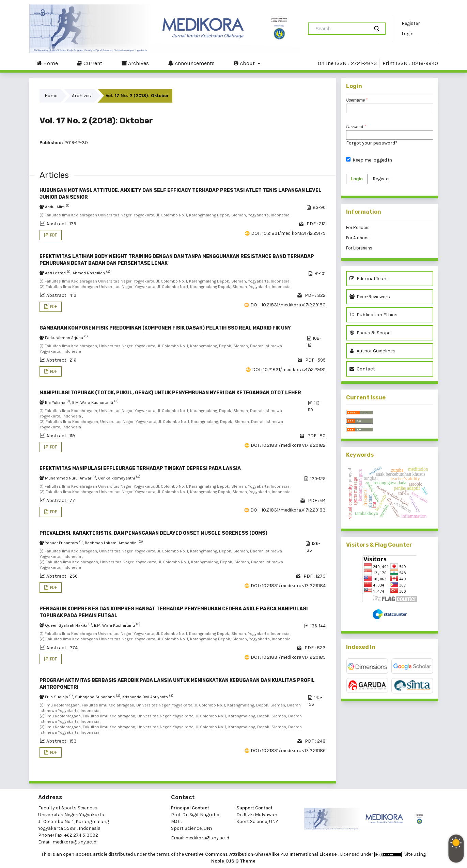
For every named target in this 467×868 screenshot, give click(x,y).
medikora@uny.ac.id (74, 842)
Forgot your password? (372, 143)
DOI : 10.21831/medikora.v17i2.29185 (288, 657)
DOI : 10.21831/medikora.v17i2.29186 (288, 751)
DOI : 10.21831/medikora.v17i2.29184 (288, 586)
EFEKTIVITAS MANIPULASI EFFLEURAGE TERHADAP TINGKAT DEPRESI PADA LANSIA (140, 468)
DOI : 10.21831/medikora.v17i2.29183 (288, 510)
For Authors (357, 238)
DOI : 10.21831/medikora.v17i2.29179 (288, 233)
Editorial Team (369, 279)
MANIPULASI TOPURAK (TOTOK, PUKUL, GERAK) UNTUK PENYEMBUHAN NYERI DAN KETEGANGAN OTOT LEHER (170, 393)
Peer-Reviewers (371, 297)
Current (90, 63)
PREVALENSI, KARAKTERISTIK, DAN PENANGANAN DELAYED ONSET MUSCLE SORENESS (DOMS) (153, 533)
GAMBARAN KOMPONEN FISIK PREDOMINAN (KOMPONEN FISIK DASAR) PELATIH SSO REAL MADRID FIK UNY (165, 328)
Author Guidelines (372, 351)
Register (411, 23)
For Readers (358, 227)
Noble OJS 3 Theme (233, 861)
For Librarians (359, 248)
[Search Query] (341, 29)
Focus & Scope (370, 333)
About (245, 63)
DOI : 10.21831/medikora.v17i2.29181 (289, 370)
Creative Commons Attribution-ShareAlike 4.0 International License (262, 854)
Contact (362, 369)
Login (408, 34)
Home (47, 63)
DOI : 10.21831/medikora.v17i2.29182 (288, 445)
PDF (53, 235)
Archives (135, 63)
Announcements (191, 63)
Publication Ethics (373, 315)
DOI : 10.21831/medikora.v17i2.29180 (288, 305)
